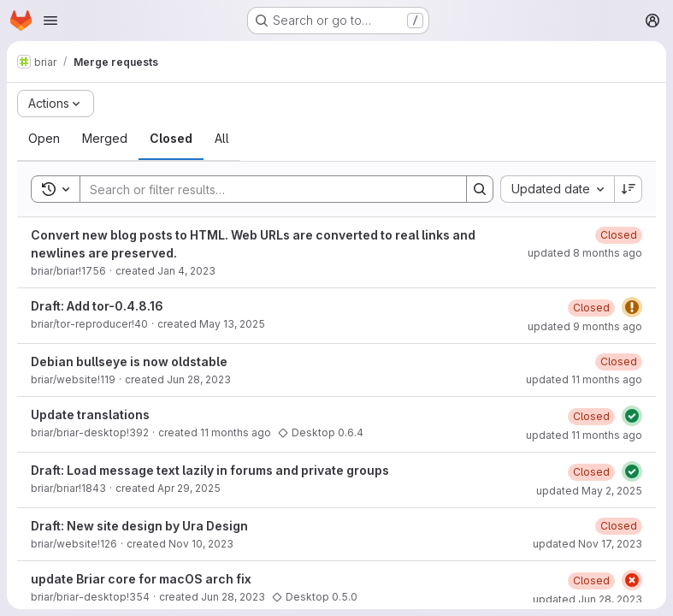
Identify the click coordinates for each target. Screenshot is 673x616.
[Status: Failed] (632, 580)
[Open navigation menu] (50, 21)
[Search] (265, 189)
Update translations (90, 415)
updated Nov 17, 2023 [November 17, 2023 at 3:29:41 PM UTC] (587, 544)
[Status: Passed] (632, 416)
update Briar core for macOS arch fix (141, 579)
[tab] (44, 139)
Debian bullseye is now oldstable (129, 361)
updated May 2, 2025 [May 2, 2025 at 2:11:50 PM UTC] (589, 491)
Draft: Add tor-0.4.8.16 (97, 306)
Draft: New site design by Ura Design (139, 526)
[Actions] (56, 104)
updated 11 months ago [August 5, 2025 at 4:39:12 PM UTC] (584, 435)
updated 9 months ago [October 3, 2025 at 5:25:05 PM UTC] (585, 326)
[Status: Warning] (632, 307)
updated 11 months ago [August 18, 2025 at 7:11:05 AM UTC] (584, 379)
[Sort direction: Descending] (629, 189)
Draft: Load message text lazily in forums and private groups (210, 470)
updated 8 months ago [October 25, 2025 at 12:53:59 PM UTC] (585, 253)
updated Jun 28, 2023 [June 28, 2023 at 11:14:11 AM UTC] (587, 599)
